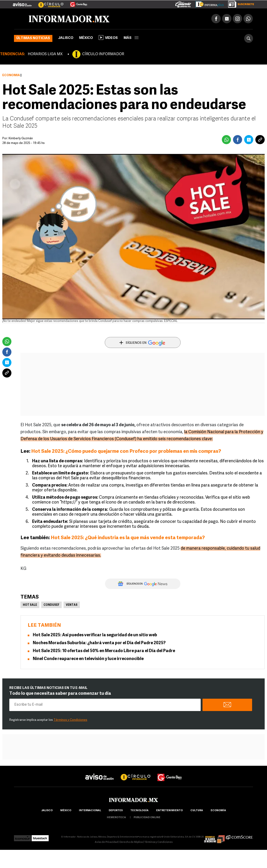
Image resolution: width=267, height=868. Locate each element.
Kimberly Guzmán (21, 138)
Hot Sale (30, 605)
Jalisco (66, 38)
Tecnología (139, 811)
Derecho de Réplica (131, 842)
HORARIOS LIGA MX (45, 54)
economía (218, 811)
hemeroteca (116, 818)
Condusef (51, 605)
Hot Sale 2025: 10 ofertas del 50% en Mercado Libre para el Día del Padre (104, 651)
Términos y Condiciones (70, 720)
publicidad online (147, 818)
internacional (90, 811)
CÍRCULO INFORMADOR (103, 54)
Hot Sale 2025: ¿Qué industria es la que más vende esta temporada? (128, 538)
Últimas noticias (33, 38)
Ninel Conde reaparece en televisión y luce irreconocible (88, 659)
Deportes (116, 811)
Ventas (72, 605)
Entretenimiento (169, 811)
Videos (108, 37)
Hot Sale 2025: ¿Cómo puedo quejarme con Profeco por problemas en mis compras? (126, 451)
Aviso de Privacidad (106, 842)
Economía (11, 75)
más (131, 38)
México (86, 38)
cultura (197, 811)
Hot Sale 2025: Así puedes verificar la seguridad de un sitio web (95, 635)
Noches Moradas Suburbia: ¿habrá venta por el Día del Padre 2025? (99, 643)
